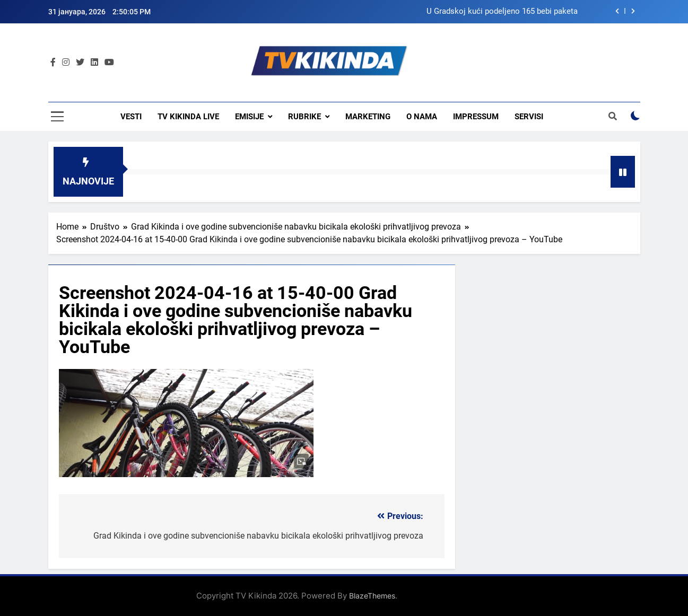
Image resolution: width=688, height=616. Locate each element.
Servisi (529, 117)
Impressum (476, 117)
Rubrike (304, 117)
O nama (422, 117)
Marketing (368, 117)
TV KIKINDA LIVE (188, 117)
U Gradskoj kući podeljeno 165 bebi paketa (502, 12)
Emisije (249, 117)
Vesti (131, 117)
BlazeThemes (372, 596)
